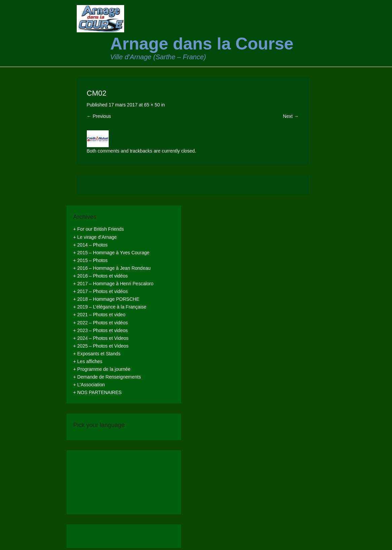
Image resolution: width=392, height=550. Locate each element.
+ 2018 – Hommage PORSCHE (106, 299)
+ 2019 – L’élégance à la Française (110, 307)
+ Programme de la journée (102, 369)
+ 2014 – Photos (91, 245)
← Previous (99, 116)
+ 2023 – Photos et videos (101, 330)
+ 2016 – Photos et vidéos (101, 276)
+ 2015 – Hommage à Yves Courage (112, 253)
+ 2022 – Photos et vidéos (101, 323)
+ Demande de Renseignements (107, 377)
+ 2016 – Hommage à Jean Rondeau (112, 268)
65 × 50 (152, 105)
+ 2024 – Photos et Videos (101, 338)
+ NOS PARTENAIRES (98, 392)
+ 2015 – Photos (91, 260)
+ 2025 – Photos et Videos (101, 346)
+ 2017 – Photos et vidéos (101, 291)
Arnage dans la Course (202, 44)
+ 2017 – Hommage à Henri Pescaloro (114, 284)
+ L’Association (89, 385)
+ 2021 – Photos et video (99, 315)
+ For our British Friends (99, 229)
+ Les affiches (88, 361)
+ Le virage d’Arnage (95, 237)
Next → (291, 116)
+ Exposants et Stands (97, 354)
